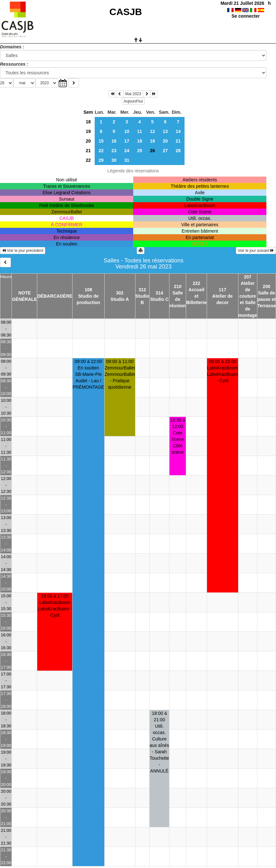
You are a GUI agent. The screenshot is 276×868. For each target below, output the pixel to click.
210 (178, 286)
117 (223, 290)
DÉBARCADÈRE (55, 296)
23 (114, 151)
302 (120, 293)
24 (127, 151)
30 (114, 160)
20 (88, 141)
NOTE (25, 293)
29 (101, 160)
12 (152, 131)
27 (165, 151)
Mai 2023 (133, 94)
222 (196, 283)
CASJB (126, 12)
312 (142, 290)
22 (101, 151)
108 (88, 290)
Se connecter (246, 16)
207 (248, 277)
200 (267, 286)
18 (88, 122)
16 (114, 141)
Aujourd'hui (133, 101)
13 (165, 131)
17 (127, 141)
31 (127, 160)
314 (159, 293)
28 (178, 151)
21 (178, 141)
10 (127, 131)
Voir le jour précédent (23, 251)
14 (178, 131)
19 (88, 131)
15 (101, 141)
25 (140, 151)
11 (140, 131)
